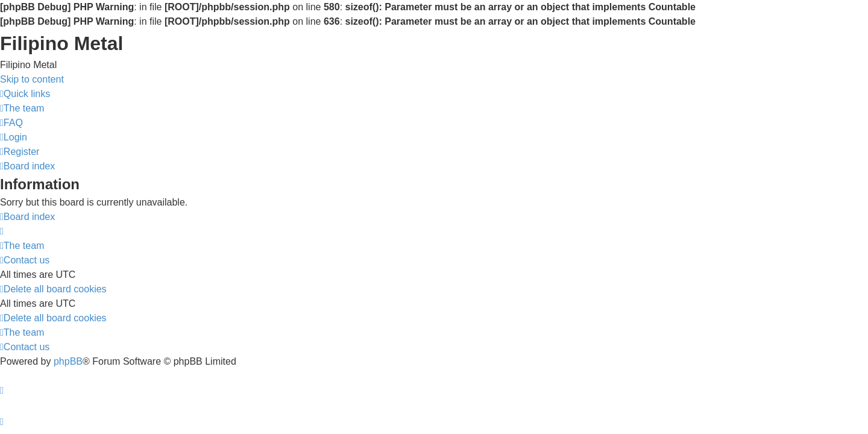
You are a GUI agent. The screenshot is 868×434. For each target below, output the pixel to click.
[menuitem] (22, 108)
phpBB (68, 361)
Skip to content (32, 79)
